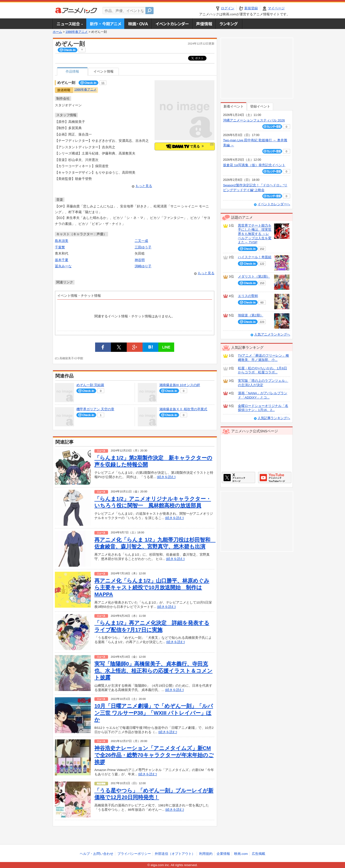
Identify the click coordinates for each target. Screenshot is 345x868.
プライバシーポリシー (134, 854)
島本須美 (62, 241)
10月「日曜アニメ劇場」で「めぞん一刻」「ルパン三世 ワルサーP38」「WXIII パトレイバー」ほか (154, 713)
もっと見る (144, 186)
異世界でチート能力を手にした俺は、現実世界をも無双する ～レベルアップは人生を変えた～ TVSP (255, 234)
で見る (185, 146)
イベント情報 (103, 71)
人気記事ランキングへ (274, 418)
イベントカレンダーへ (274, 204)
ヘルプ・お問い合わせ (97, 854)
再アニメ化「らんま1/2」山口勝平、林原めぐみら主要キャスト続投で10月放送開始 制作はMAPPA (152, 588)
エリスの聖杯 (248, 296)
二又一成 (141, 241)
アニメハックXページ (239, 477)
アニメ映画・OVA (138, 24)
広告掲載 (259, 854)
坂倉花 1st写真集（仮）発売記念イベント (254, 165)
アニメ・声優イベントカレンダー (172, 24)
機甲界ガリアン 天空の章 (95, 409)
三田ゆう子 (143, 247)
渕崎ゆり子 (143, 266)
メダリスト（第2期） (254, 277)
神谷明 (140, 260)
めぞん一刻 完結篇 (90, 385)
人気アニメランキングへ (272, 334)
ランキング (229, 24)
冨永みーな (63, 266)
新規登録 (251, 8)
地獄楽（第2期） (251, 315)
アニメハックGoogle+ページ (275, 477)
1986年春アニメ (77, 32)
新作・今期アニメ (105, 24)
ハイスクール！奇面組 (255, 257)
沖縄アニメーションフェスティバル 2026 (254, 120)
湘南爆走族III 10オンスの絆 (180, 385)
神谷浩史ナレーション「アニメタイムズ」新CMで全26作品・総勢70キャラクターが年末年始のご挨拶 (154, 755)
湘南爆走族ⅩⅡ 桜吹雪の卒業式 (183, 409)
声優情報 (204, 24)
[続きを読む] (166, 477)
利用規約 (206, 854)
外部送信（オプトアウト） (175, 854)
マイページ (276, 8)
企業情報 (223, 854)
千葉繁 (60, 247)
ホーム (57, 32)
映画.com (241, 854)
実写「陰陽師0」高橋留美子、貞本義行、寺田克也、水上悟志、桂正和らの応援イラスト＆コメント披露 (153, 671)
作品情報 (72, 71)
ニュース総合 (69, 24)
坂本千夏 (62, 260)
